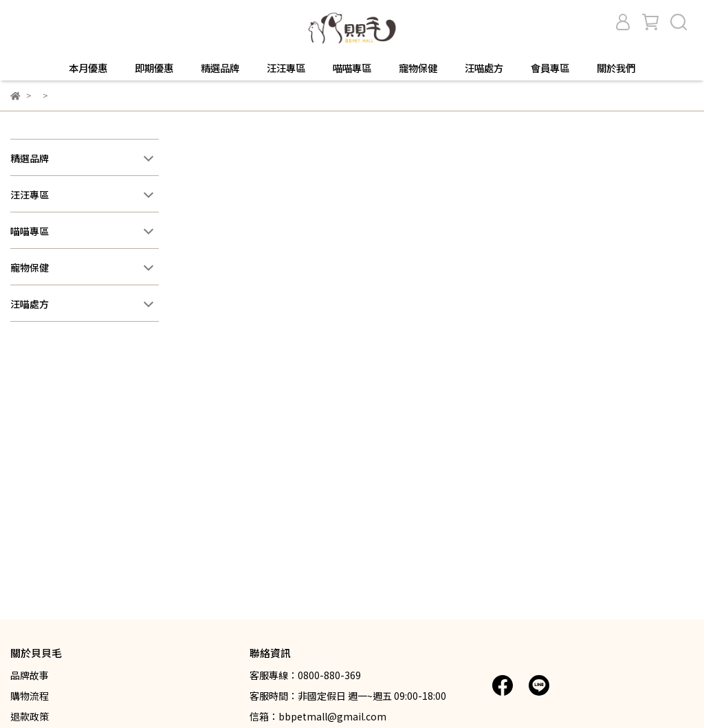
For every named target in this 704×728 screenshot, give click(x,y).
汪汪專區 (286, 68)
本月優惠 (88, 68)
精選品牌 (220, 68)
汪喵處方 (484, 68)
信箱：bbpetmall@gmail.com (318, 716)
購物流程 (30, 696)
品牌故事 (30, 675)
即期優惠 (154, 68)
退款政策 (30, 716)
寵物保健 (418, 68)
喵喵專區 (352, 68)
